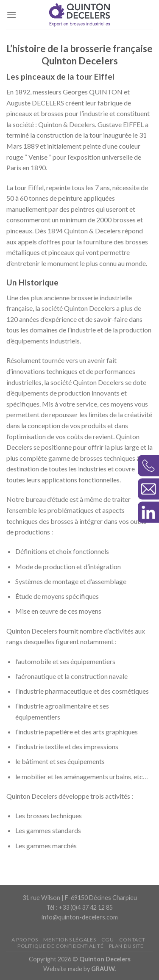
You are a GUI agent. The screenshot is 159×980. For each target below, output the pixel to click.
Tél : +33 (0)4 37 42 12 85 (79, 907)
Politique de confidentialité (60, 946)
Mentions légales (70, 940)
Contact (132, 940)
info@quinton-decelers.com (80, 917)
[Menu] (11, 15)
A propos (25, 940)
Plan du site (126, 946)
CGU (108, 940)
